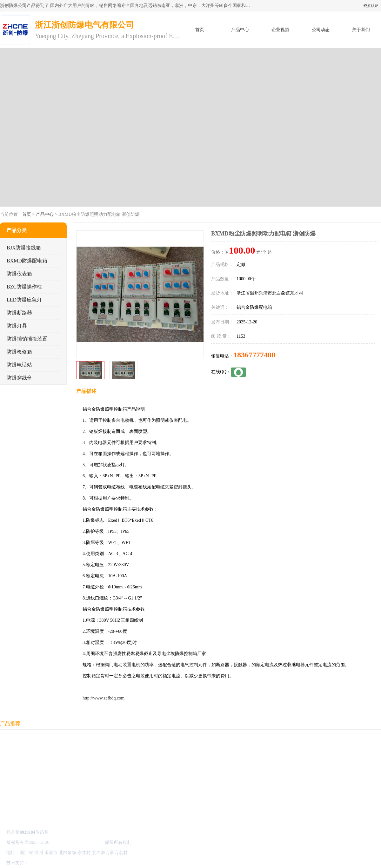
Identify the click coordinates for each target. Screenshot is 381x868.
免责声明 (62, 863)
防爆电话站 (19, 365)
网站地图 (104, 863)
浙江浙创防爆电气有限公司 (77, 842)
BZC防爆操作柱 (24, 287)
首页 (200, 30)
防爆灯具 (17, 326)
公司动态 (321, 30)
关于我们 (361, 30)
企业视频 (280, 30)
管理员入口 (83, 863)
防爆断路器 (19, 313)
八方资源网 (41, 863)
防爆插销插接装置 (27, 339)
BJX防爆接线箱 (24, 248)
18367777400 (254, 355)
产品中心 (240, 30)
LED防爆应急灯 (24, 300)
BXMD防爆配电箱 (27, 261)
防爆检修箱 (19, 352)
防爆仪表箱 (19, 274)
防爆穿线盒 (19, 378)
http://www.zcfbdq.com (104, 698)
